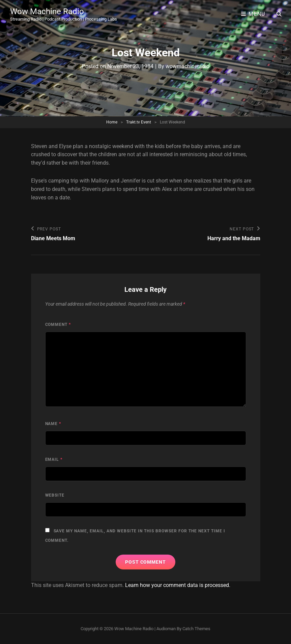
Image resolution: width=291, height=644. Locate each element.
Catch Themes (196, 629)
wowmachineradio (187, 66)
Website (55, 495)
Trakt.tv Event (139, 122)
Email (54, 459)
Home (112, 122)
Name (53, 424)
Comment (58, 325)
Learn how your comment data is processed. (178, 585)
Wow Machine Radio (47, 11)
